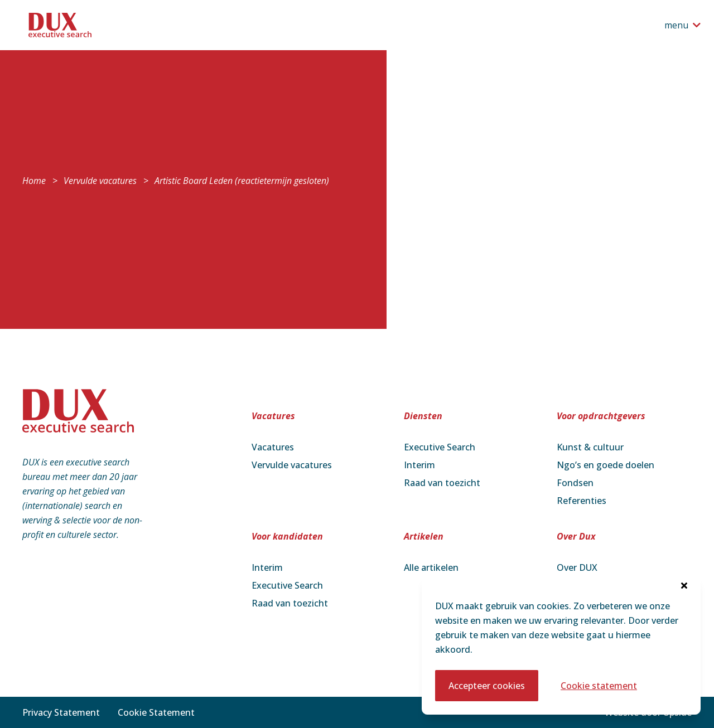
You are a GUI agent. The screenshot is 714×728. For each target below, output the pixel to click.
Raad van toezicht (442, 483)
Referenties (582, 501)
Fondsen (575, 483)
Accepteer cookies (487, 686)
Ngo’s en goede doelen (606, 465)
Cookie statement (599, 686)
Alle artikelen (431, 567)
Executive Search (440, 447)
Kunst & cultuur (590, 447)
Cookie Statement (156, 712)
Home (34, 181)
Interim (419, 465)
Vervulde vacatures (100, 181)
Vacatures (273, 447)
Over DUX (577, 567)
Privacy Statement (61, 712)
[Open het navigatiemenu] (682, 25)
